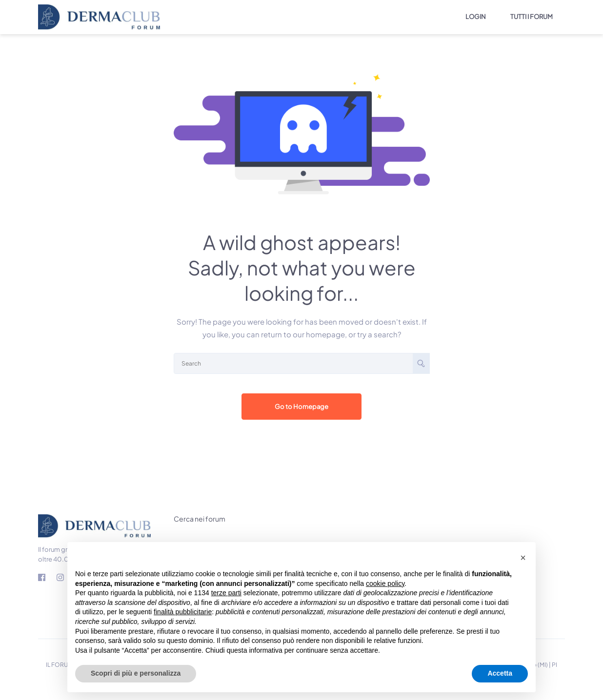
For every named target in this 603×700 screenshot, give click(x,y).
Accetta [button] (500, 673)
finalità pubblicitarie (183, 612)
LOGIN (476, 17)
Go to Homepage (302, 407)
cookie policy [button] (385, 583)
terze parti (226, 593)
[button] (523, 558)
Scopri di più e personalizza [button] (136, 673)
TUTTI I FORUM (532, 17)
